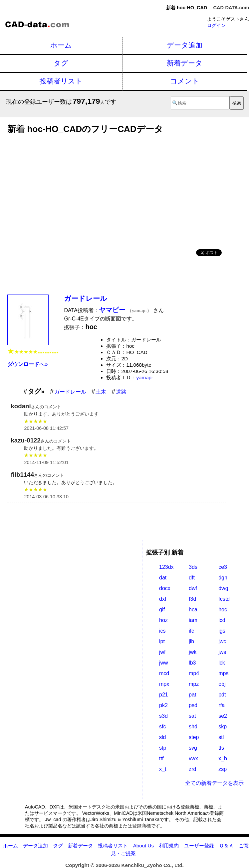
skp (223, 727)
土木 (101, 392)
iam (193, 620)
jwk (193, 652)
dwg (223, 588)
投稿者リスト (61, 81)
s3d (163, 716)
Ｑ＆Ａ (226, 846)
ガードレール (86, 298)
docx (165, 588)
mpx (164, 684)
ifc (191, 631)
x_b (223, 758)
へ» (27, 364)
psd (193, 705)
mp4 (194, 673)
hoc (223, 610)
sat (192, 716)
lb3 (192, 663)
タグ (61, 63)
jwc (222, 641)
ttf (161, 758)
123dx (166, 567)
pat (192, 695)
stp (163, 748)
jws (222, 652)
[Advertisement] (117, 189)
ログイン (216, 25)
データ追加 (185, 45)
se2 (223, 716)
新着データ (185, 63)
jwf (162, 652)
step (194, 737)
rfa (222, 705)
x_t (163, 769)
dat (163, 578)
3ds (193, 567)
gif (162, 610)
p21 (164, 695)
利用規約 (169, 846)
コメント (185, 81)
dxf (163, 599)
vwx (193, 758)
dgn (223, 578)
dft (192, 578)
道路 (121, 392)
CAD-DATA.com (231, 8)
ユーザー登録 (199, 846)
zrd (192, 769)
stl (221, 737)
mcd (164, 673)
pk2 (163, 705)
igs (222, 631)
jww (164, 663)
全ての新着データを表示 (214, 783)
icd (222, 620)
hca (193, 610)
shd (193, 727)
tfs (221, 748)
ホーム (61, 45)
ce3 (223, 567)
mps (223, 673)
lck (222, 663)
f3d (192, 599)
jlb (191, 641)
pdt (222, 695)
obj (222, 684)
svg (193, 748)
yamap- (145, 377)
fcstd (224, 599)
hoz (163, 620)
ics (162, 631)
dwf (193, 588)
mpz (194, 684)
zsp (223, 769)
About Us (143, 846)
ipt (162, 641)
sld (162, 737)
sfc (162, 727)
